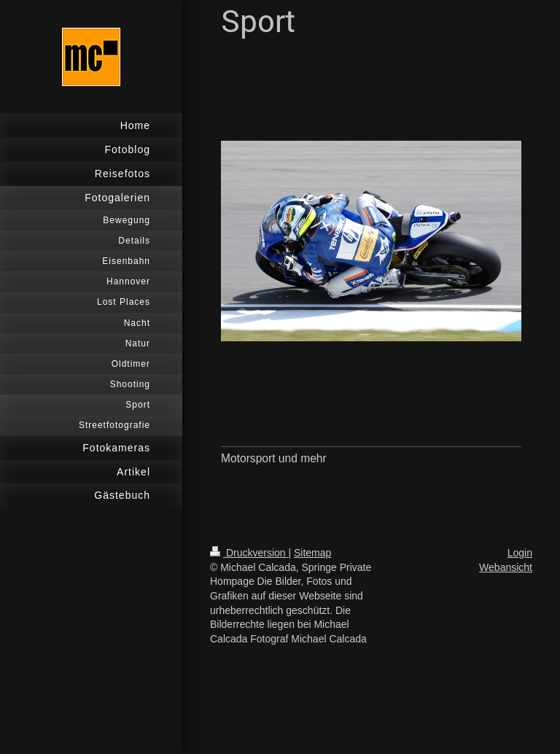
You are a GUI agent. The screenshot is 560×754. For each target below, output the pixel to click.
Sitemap (312, 553)
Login (520, 553)
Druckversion (249, 553)
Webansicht (506, 567)
